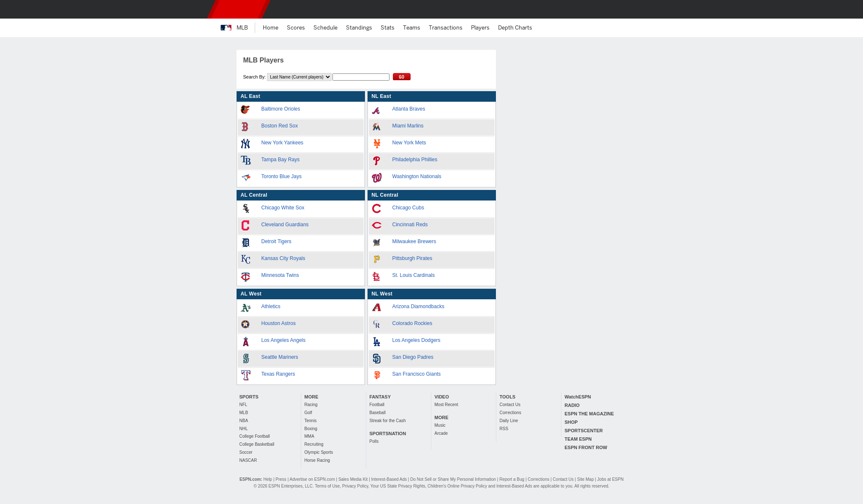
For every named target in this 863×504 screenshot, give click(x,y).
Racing (311, 405)
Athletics (271, 306)
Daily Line (509, 421)
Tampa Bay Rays (281, 160)
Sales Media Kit (353, 479)
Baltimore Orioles (281, 109)
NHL (244, 429)
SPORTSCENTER (584, 431)
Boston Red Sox (280, 126)
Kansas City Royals (283, 258)
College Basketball (257, 444)
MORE (312, 397)
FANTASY (380, 397)
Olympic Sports (319, 452)
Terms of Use (327, 486)
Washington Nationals (417, 176)
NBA (244, 421)
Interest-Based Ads (389, 479)
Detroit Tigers (276, 241)
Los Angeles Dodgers (417, 340)
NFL (244, 405)
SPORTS (249, 397)
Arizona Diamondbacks (418, 306)
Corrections (510, 413)
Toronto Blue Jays (282, 176)
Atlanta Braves (409, 109)
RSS (504, 429)
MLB (244, 413)
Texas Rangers (278, 374)
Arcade (441, 433)
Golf (308, 413)
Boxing (311, 429)
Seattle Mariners (280, 357)
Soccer (246, 452)
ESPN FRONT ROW (586, 447)
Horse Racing (317, 460)
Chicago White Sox (283, 208)
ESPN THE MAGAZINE (589, 414)
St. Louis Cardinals (414, 275)
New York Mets (409, 143)
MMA (309, 436)
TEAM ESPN (578, 439)
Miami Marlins (408, 126)
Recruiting (314, 444)
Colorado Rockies (412, 323)
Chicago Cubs (408, 208)
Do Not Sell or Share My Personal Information (453, 479)
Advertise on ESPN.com (312, 479)
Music (440, 425)
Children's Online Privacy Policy (457, 486)
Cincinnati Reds (410, 225)
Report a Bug (512, 479)
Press (281, 479)
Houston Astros (279, 323)
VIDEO (442, 397)
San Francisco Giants (417, 374)
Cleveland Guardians (285, 225)
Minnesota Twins (280, 275)
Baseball (378, 413)
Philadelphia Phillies (415, 160)
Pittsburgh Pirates (412, 258)
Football (377, 405)
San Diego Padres (413, 357)
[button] (639, 9)
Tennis (311, 421)
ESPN (239, 9)
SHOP (571, 422)
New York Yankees (283, 143)
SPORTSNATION (388, 434)
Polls (374, 441)
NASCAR (248, 460)
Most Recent (446, 405)
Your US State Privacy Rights (398, 486)
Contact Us (510, 405)
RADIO (572, 405)
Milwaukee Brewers (414, 241)
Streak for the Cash (388, 421)
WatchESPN (578, 397)
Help (268, 479)
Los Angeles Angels (284, 340)
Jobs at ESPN (610, 479)
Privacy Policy (355, 486)
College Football (255, 436)
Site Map (585, 479)
